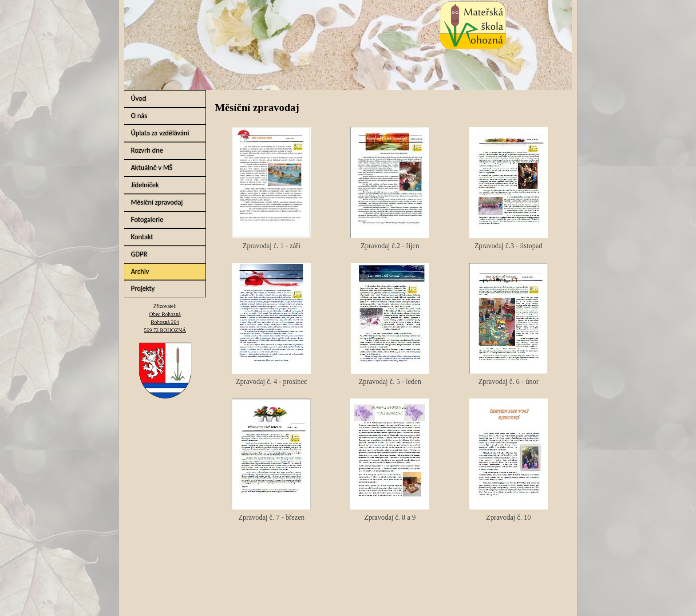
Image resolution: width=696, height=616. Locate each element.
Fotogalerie (147, 219)
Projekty (143, 288)
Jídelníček (145, 185)
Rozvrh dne (147, 150)
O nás (139, 116)
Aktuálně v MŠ (152, 168)
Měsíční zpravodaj (157, 202)
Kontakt (142, 237)
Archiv (140, 271)
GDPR (139, 254)
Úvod (138, 98)
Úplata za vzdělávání (160, 133)
